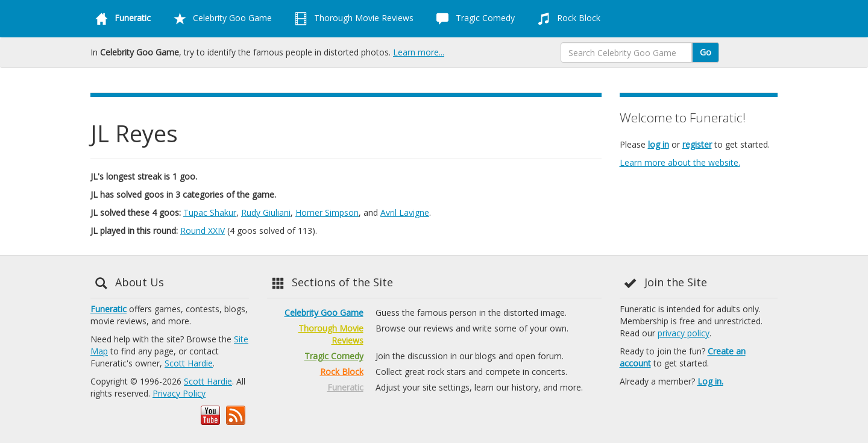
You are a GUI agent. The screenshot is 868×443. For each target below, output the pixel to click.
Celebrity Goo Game (220, 19)
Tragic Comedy (473, 19)
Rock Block (567, 19)
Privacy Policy (179, 393)
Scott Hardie (189, 363)
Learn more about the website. (680, 162)
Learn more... (419, 52)
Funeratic (108, 309)
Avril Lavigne (405, 212)
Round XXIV (203, 231)
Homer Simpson (327, 212)
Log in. (710, 381)
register (697, 144)
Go (706, 52)
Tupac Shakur (210, 212)
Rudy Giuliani (266, 212)
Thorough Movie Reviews (352, 19)
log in (659, 144)
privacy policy (684, 333)
